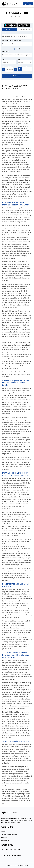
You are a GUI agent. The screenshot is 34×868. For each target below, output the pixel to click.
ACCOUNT (4, 837)
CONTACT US (5, 840)
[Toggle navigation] (30, 4)
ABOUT (4, 831)
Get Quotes (17, 76)
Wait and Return (25, 30)
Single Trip (8, 30)
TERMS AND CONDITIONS (9, 834)
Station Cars (14, 865)
